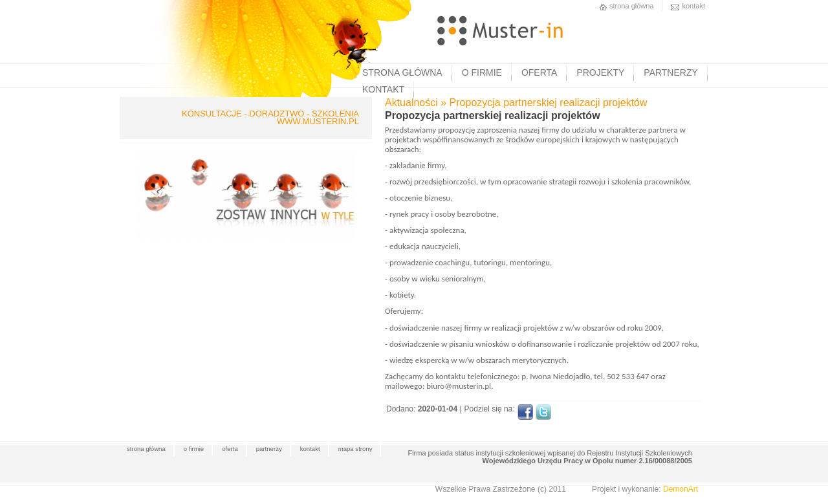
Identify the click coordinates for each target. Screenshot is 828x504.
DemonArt (681, 489)
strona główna (632, 6)
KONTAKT (383, 89)
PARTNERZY (671, 72)
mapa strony (355, 449)
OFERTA (539, 72)
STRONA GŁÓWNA (402, 72)
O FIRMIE (482, 72)
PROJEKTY (600, 72)
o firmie (194, 449)
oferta (230, 449)
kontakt (694, 6)
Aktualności (411, 103)
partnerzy (269, 449)
